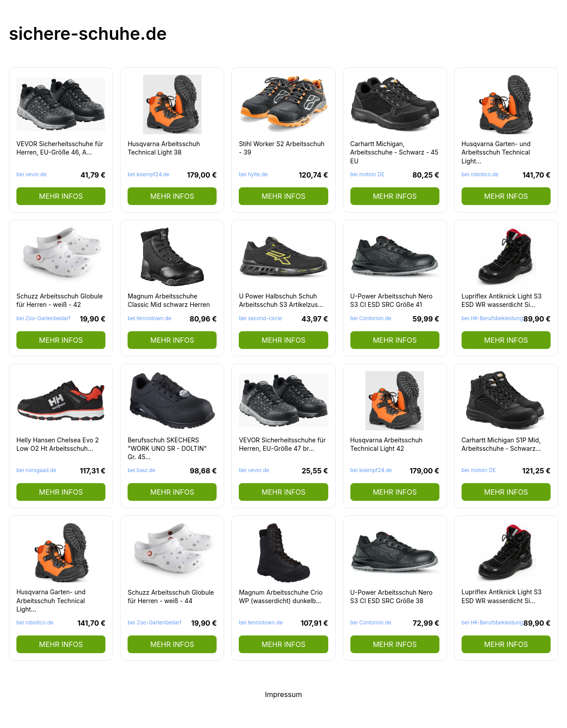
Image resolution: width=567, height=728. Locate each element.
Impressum (283, 694)
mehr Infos (61, 196)
